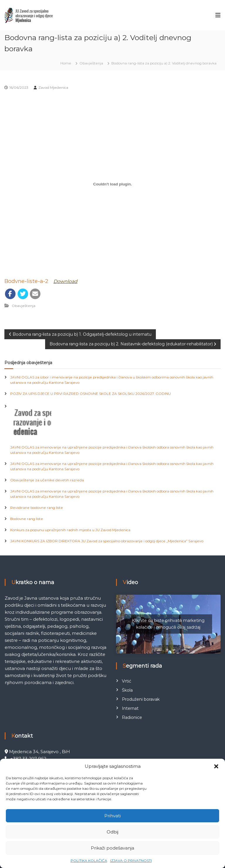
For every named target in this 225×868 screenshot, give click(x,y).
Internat (130, 708)
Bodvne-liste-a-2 (26, 281)
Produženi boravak (141, 699)
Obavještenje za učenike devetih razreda (47, 480)
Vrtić (127, 681)
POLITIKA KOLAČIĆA (89, 861)
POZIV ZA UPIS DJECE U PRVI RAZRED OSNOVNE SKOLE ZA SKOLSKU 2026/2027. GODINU (91, 394)
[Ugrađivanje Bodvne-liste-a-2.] (112, 184)
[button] (216, 766)
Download (65, 281)
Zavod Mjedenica (53, 87)
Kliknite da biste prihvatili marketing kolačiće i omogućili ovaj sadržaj (168, 624)
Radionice (132, 717)
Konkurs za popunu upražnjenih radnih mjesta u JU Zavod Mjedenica (70, 530)
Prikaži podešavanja (112, 848)
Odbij (112, 832)
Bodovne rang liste (27, 519)
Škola (127, 690)
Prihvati (112, 816)
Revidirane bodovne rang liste (37, 508)
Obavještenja (91, 63)
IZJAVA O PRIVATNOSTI (131, 861)
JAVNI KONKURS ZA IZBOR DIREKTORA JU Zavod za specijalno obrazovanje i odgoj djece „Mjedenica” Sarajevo (107, 541)
